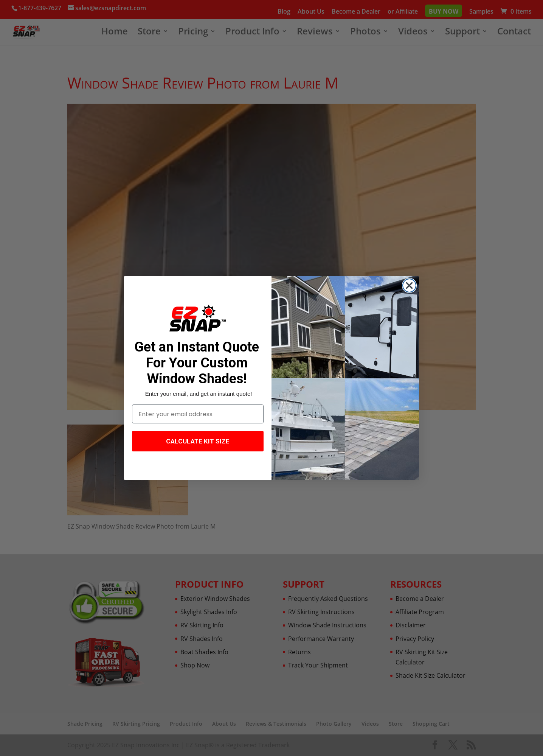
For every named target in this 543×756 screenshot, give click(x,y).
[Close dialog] (409, 285)
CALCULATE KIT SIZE (198, 441)
